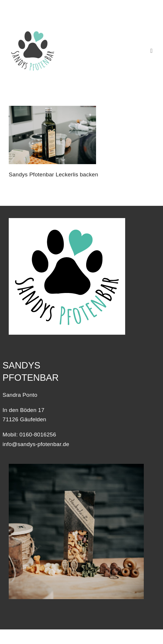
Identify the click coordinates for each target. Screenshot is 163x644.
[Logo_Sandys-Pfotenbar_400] (33, 29)
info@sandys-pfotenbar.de (36, 444)
